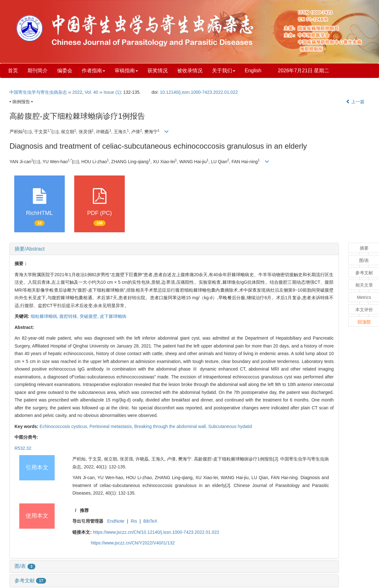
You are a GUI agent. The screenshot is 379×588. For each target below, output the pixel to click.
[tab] (174, 249)
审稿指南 (126, 71)
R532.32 (23, 448)
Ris (134, 521)
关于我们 (224, 71)
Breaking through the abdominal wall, (171, 426)
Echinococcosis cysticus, (64, 426)
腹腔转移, (69, 316)
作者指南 (93, 71)
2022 (77, 92)
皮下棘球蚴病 (113, 316)
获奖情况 (158, 71)
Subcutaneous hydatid (230, 426)
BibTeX (150, 521)
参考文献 (30, 581)
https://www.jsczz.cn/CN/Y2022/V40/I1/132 (133, 543)
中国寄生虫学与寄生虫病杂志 (38, 92)
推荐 (84, 510)
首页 (13, 71)
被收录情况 (190, 71)
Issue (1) (112, 92)
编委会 (65, 71)
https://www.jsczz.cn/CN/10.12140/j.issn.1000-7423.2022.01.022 (156, 532)
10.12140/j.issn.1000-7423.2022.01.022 (199, 92)
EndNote (116, 521)
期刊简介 (38, 71)
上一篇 (355, 102)
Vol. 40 (91, 92)
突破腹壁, (90, 316)
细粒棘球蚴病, (45, 316)
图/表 (25, 566)
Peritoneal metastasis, (112, 426)
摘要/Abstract (30, 249)
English (253, 71)
